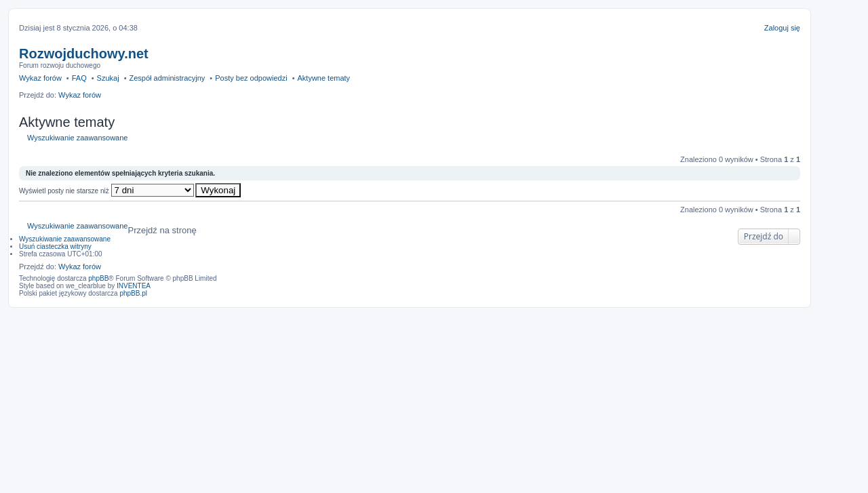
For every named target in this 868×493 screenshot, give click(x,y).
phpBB (98, 278)
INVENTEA (134, 286)
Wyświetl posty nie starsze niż (106, 191)
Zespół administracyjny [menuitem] (167, 78)
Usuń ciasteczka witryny (55, 246)
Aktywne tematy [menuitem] (323, 78)
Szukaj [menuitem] (108, 78)
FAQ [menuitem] (79, 78)
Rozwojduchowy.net (84, 54)
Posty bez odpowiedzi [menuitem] (251, 78)
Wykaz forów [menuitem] (40, 78)
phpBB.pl (133, 293)
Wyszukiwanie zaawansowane (77, 138)
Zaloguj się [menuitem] (782, 28)
